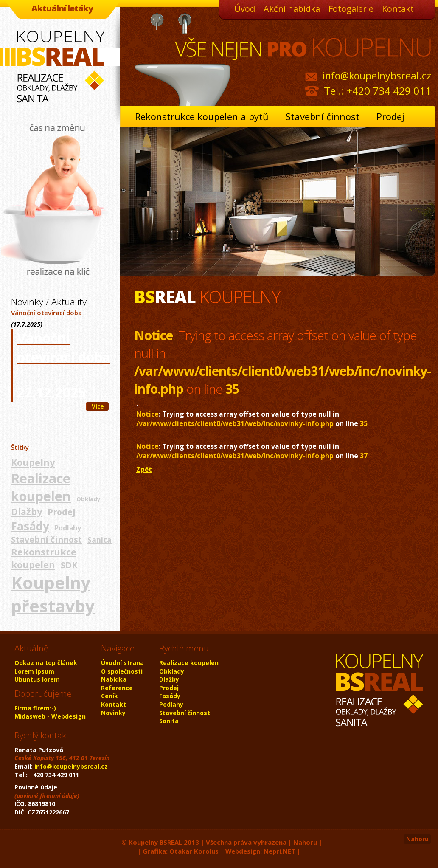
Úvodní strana (122, 663)
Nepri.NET (279, 851)
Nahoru (417, 839)
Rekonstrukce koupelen (44, 558)
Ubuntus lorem (37, 679)
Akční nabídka (292, 9)
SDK (69, 565)
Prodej (390, 116)
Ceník (109, 696)
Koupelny (33, 462)
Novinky (113, 713)
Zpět (144, 469)
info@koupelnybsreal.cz (377, 76)
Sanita (100, 540)
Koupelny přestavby (53, 594)
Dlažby (27, 511)
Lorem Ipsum (34, 671)
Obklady (88, 499)
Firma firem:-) (35, 708)
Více (98, 406)
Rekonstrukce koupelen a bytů (202, 116)
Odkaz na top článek (46, 663)
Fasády (30, 526)
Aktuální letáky (62, 8)
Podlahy (68, 528)
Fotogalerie (351, 9)
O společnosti (122, 671)
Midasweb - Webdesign (50, 716)
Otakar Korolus (194, 851)
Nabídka (114, 679)
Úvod (245, 9)
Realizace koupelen (41, 487)
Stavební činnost (323, 116)
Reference (117, 688)
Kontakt (398, 9)
